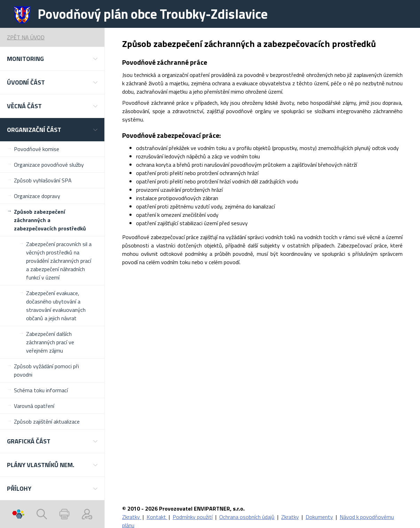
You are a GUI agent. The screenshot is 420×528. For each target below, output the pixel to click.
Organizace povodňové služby (49, 165)
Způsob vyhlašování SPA (43, 180)
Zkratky (132, 517)
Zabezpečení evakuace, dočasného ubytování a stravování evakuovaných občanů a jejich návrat (56, 306)
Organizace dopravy (37, 196)
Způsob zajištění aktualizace (47, 421)
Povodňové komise (37, 149)
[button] (52, 59)
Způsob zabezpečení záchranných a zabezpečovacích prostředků (50, 220)
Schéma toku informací (41, 390)
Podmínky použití (193, 517)
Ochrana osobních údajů (247, 517)
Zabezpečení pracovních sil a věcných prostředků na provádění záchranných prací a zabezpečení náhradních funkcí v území (59, 261)
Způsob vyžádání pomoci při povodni (46, 370)
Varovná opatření (34, 406)
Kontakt (157, 517)
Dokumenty (319, 517)
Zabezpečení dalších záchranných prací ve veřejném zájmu (50, 342)
